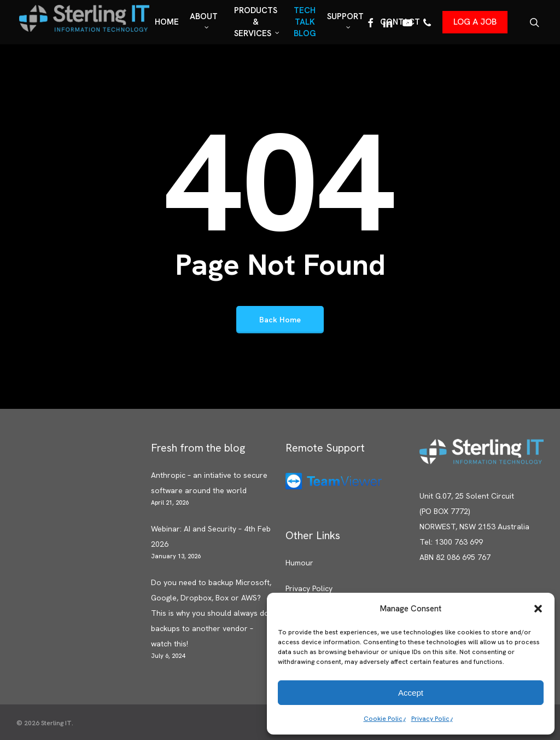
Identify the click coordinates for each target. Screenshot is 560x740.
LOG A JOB (475, 22)
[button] (538, 609)
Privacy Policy (432, 719)
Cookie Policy (385, 719)
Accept (411, 693)
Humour (299, 563)
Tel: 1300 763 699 (451, 542)
